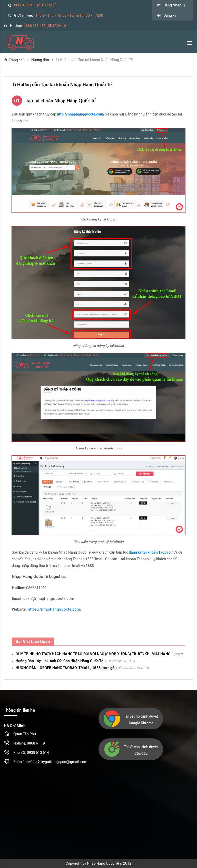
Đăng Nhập (169, 5)
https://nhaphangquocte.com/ (55, 609)
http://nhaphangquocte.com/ (81, 114)
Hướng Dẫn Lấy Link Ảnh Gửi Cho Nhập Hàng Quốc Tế (75, 661)
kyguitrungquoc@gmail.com (64, 762)
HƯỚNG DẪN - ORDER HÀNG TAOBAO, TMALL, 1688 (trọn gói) (82, 668)
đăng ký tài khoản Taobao (150, 552)
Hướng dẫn (40, 60)
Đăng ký (166, 15)
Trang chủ (14, 60)
